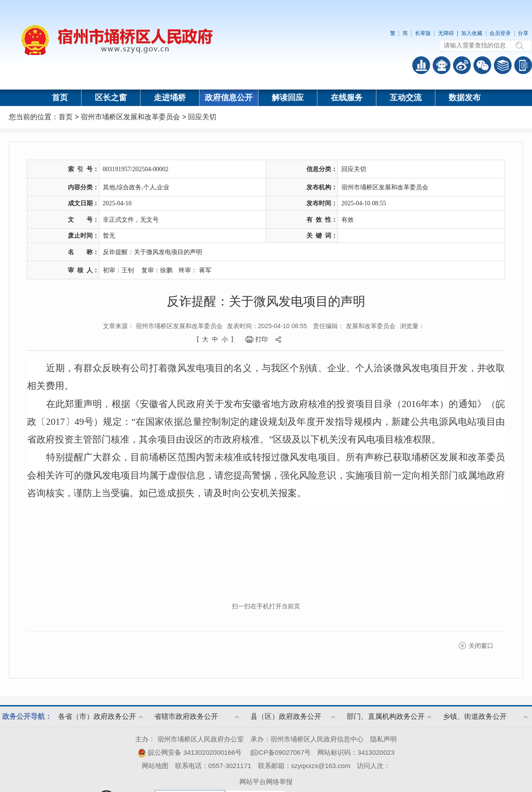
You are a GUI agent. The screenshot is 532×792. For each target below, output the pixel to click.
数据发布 (465, 98)
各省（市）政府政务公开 (97, 716)
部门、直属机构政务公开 (386, 716)
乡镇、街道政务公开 (475, 716)
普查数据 (421, 65)
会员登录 (500, 33)
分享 (523, 33)
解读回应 (288, 98)
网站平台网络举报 (266, 782)
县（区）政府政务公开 (286, 716)
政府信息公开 (229, 98)
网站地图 (155, 766)
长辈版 (423, 33)
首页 (60, 98)
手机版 (523, 65)
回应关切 (202, 117)
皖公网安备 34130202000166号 (190, 752)
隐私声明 (383, 739)
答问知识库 (503, 65)
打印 (262, 339)
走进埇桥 (170, 98)
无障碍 (446, 33)
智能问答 (442, 65)
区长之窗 (111, 98)
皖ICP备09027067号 (281, 752)
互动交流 (406, 98)
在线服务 (347, 98)
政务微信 (482, 65)
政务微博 (462, 65)
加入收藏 (472, 33)
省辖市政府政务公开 (186, 716)
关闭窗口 (481, 646)
